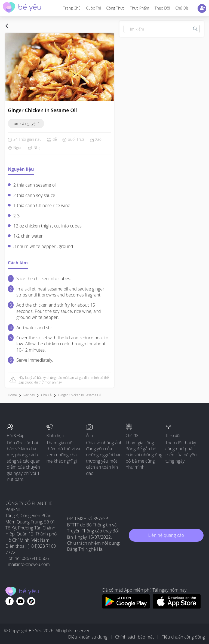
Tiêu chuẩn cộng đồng (183, 637)
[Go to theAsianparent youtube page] (20, 601)
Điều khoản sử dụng (88, 637)
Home (12, 395)
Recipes (29, 395)
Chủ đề (182, 8)
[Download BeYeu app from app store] (177, 607)
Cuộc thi (93, 8)
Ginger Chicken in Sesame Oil (80, 395)
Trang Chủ (72, 8)
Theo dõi (162, 8)
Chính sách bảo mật (135, 637)
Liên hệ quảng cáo (166, 535)
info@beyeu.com (33, 564)
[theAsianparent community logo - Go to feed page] (22, 8)
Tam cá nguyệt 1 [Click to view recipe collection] (26, 123)
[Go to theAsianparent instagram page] (31, 601)
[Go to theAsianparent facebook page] (10, 601)
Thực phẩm (139, 8)
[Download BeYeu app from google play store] (126, 607)
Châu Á (46, 395)
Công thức (116, 8)
